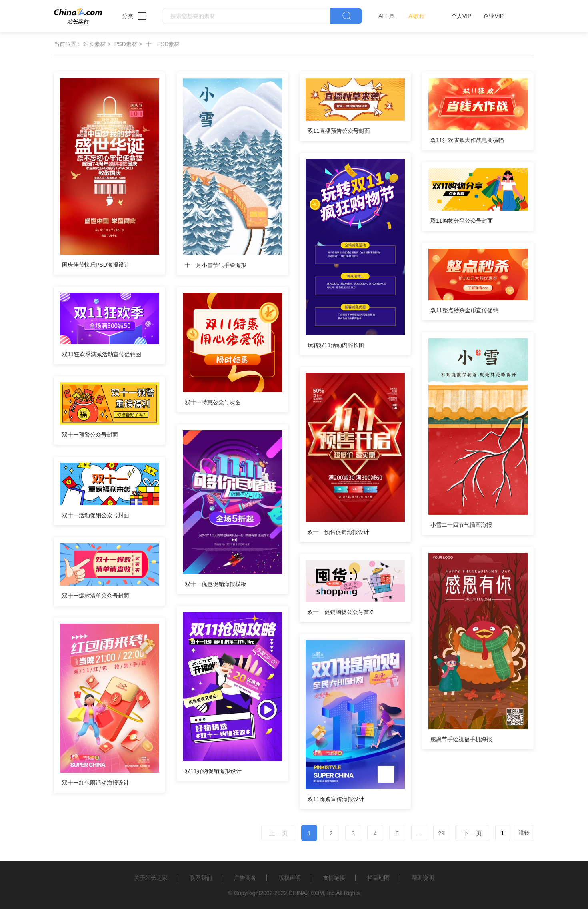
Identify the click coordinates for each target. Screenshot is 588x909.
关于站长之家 (151, 878)
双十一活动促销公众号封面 (96, 515)
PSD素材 (126, 44)
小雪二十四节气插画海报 (461, 525)
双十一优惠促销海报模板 (216, 584)
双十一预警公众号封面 (90, 435)
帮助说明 (423, 878)
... (419, 833)
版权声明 (290, 878)
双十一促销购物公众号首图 (341, 612)
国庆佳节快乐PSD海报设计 (96, 265)
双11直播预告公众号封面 (339, 131)
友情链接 (334, 878)
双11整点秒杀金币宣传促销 (464, 310)
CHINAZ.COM (306, 893)
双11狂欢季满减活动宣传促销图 (102, 354)
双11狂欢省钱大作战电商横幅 (467, 140)
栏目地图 (378, 878)
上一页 (278, 833)
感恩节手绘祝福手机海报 (461, 739)
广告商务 (245, 878)
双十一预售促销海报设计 (338, 532)
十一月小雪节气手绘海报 (216, 265)
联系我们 (201, 878)
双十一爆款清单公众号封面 (96, 596)
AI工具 (387, 16)
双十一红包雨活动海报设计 (96, 783)
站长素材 (94, 44)
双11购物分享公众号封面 (462, 221)
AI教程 (417, 16)
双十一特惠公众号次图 (213, 402)
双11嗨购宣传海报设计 (336, 799)
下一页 (472, 833)
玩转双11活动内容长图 (336, 345)
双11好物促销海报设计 (213, 771)
